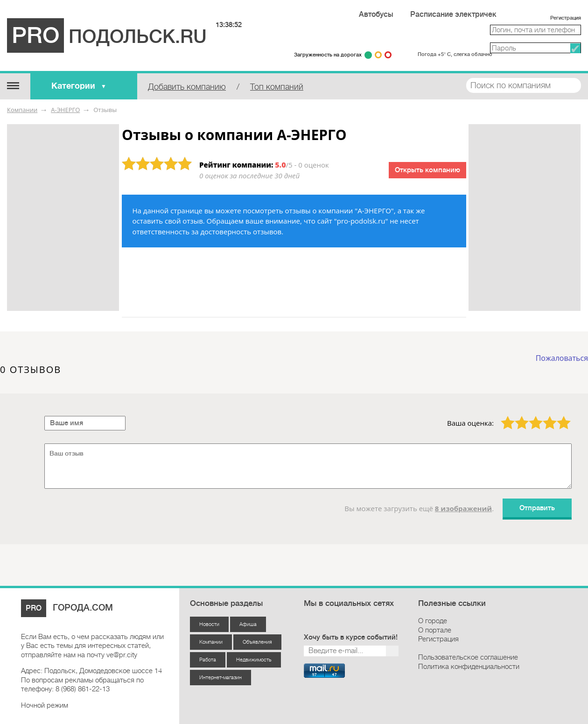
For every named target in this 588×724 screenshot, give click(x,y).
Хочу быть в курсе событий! (351, 637)
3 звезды (530, 416)
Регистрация (566, 18)
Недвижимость (254, 660)
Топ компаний (277, 87)
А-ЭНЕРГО (65, 110)
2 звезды (516, 416)
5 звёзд (558, 416)
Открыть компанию (427, 170)
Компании (22, 110)
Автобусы (376, 14)
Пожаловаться (562, 358)
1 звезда (502, 416)
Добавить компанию (187, 87)
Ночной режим (45, 705)
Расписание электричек (453, 14)
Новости (209, 624)
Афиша (248, 624)
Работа (208, 660)
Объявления (257, 642)
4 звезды (544, 416)
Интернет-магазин (220, 678)
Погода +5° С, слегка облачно (455, 54)
